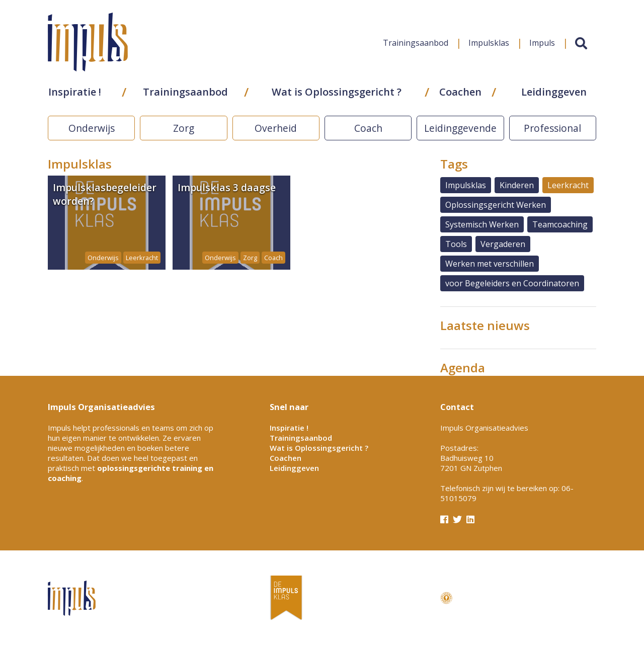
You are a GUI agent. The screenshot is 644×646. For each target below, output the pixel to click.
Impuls (541, 47)
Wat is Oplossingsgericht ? (337, 96)
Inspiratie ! (74, 96)
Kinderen (517, 185)
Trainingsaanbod (415, 47)
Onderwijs (92, 128)
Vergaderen (503, 244)
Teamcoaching (560, 224)
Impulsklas (488, 47)
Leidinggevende (460, 128)
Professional (552, 128)
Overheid (276, 128)
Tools (456, 244)
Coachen (460, 96)
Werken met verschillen (490, 264)
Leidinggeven (553, 96)
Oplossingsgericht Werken (496, 205)
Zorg (184, 128)
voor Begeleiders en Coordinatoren (512, 283)
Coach (368, 128)
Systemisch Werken (482, 224)
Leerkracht (568, 185)
